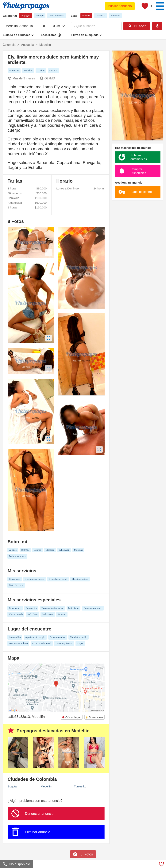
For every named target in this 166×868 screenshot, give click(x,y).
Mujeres (86, 15)
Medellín (46, 786)
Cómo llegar (71, 717)
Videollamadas (57, 15)
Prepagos (25, 15)
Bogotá (12, 786)
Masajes (40, 15)
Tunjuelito (80, 786)
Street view (94, 717)
